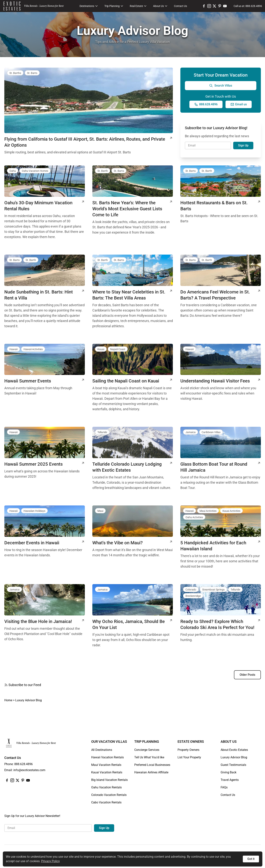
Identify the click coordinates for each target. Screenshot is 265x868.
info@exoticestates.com (29, 770)
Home (8, 700)
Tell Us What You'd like (149, 757)
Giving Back (229, 772)
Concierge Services (147, 750)
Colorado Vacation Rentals (109, 795)
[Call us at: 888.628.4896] (248, 6)
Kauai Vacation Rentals (107, 772)
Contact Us (180, 6)
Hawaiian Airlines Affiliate (151, 772)
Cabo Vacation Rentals (106, 802)
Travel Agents (230, 780)
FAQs (224, 787)
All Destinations (102, 750)
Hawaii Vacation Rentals (107, 757)
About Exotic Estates (234, 750)
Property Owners (188, 750)
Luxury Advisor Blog (234, 757)
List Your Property (189, 757)
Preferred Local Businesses (152, 765)
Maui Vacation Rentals (106, 765)
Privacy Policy (50, 861)
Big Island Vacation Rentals (109, 780)
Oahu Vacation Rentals (106, 787)
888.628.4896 (24, 764)
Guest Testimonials (233, 765)
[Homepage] (12, 6)
